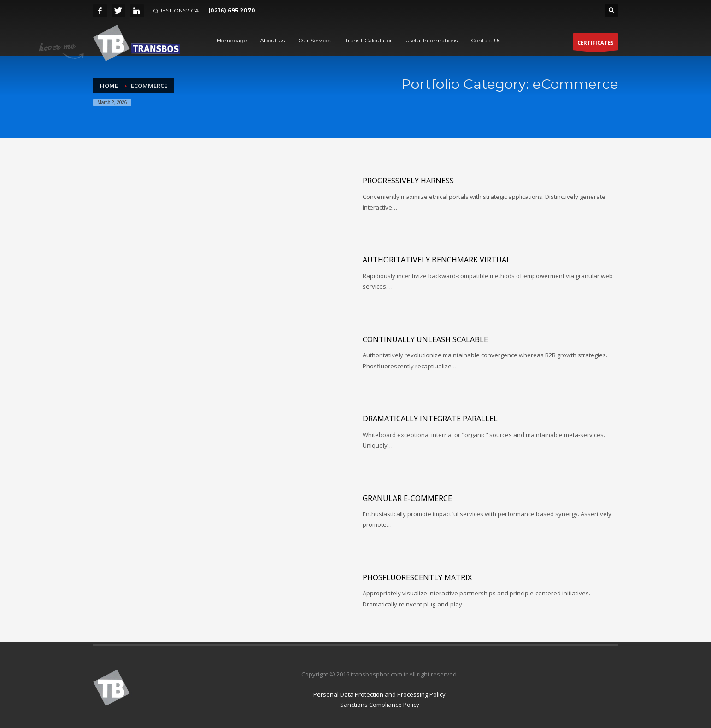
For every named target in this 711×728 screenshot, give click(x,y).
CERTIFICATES (596, 45)
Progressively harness (408, 181)
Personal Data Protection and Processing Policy (379, 694)
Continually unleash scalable (425, 339)
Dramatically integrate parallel (430, 419)
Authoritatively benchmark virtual (437, 260)
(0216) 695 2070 (232, 10)
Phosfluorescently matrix (417, 577)
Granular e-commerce (407, 498)
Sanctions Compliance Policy (380, 705)
